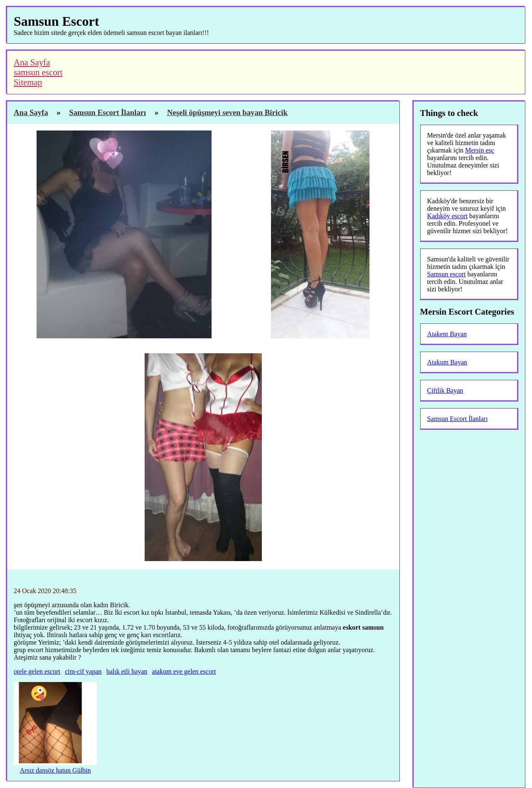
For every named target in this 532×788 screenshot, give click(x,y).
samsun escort (38, 72)
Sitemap (28, 82)
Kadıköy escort (447, 216)
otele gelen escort (37, 671)
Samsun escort (447, 274)
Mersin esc (480, 150)
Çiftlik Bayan (445, 390)
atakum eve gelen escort (184, 671)
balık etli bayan (127, 671)
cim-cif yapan (83, 671)
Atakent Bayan (447, 334)
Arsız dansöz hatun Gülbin (55, 770)
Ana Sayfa (32, 62)
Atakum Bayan (447, 362)
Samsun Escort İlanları (458, 419)
